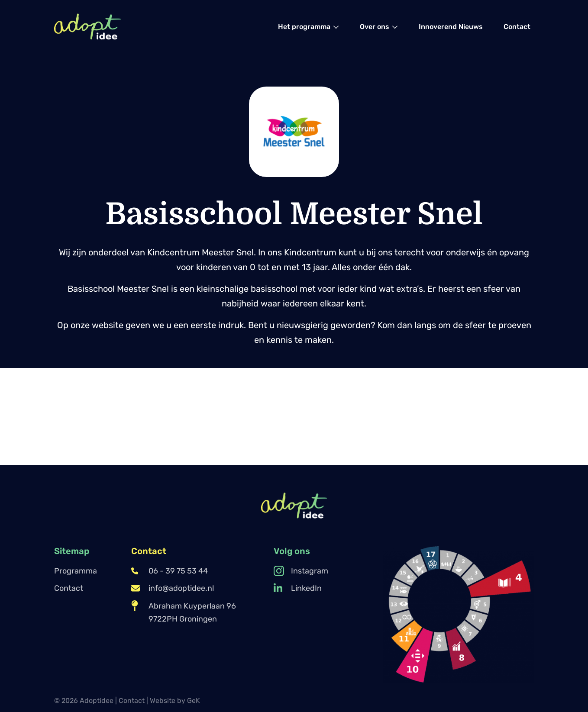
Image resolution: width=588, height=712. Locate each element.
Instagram (301, 571)
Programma (76, 571)
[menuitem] (309, 27)
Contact (69, 588)
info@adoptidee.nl (173, 588)
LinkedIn (298, 588)
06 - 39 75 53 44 (170, 571)
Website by (175, 701)
